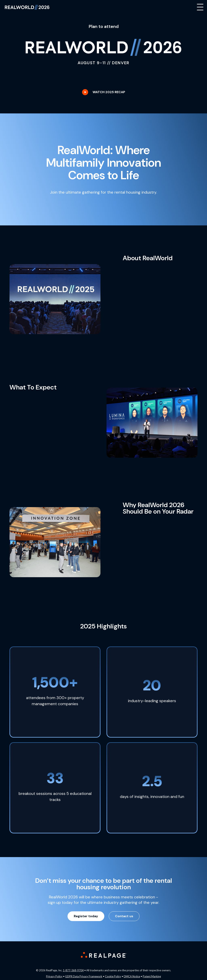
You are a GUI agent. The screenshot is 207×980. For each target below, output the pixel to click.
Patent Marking (152, 976)
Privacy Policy (54, 976)
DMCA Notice (132, 976)
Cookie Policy (113, 976)
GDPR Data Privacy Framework (84, 976)
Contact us (124, 916)
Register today (86, 916)
